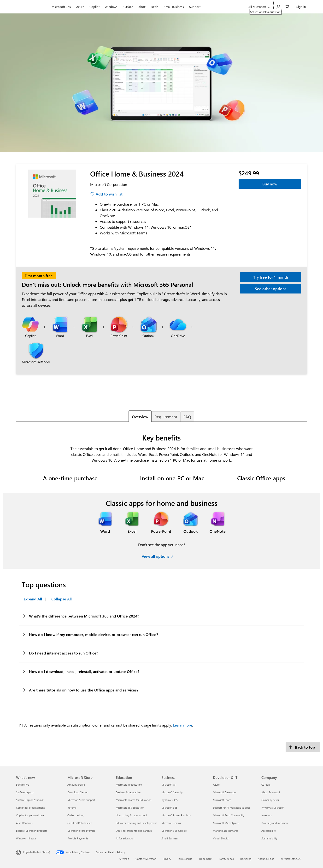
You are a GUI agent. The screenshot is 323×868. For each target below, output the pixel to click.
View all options (156, 556)
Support (195, 7)
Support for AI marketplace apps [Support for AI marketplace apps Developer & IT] (232, 808)
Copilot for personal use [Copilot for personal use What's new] (30, 815)
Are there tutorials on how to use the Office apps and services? (80, 690)
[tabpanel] (161, 581)
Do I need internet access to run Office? (60, 653)
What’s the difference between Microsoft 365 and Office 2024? (81, 616)
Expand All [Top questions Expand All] (33, 599)
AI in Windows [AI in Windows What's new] (24, 823)
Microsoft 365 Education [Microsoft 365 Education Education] (130, 808)
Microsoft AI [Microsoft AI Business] (168, 785)
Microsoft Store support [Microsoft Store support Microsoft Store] (81, 800)
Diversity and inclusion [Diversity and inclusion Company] (275, 823)
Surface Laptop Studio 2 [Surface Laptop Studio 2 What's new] (30, 800)
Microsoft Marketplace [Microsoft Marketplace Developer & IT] (226, 823)
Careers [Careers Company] (266, 785)
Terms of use (185, 859)
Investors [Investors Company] (267, 815)
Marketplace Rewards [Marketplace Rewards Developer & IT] (226, 831)
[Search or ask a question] (278, 6)
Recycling (246, 859)
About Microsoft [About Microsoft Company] (271, 792)
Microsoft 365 (61, 7)
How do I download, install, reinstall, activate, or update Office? (81, 671)
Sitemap (124, 859)
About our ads (266, 859)
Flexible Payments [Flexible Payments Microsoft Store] (78, 838)
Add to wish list (109, 194)
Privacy (167, 859)
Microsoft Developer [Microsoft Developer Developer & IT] (225, 792)
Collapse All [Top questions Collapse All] (62, 599)
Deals (155, 7)
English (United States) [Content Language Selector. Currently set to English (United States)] (37, 852)
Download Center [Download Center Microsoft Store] (78, 792)
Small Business (174, 7)
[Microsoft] (32, 7)
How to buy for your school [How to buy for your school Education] (131, 815)
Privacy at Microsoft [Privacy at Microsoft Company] (273, 808)
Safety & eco (226, 859)
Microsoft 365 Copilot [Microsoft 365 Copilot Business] (174, 831)
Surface (128, 7)
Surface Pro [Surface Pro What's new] (23, 785)
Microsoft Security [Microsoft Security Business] (172, 792)
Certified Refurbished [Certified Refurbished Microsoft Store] (80, 823)
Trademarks (206, 859)
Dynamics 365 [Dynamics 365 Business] (170, 800)
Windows (111, 7)
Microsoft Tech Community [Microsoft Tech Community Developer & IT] (229, 815)
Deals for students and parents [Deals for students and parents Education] (134, 831)
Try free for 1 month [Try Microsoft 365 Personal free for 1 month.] (271, 277)
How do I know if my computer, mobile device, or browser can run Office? (90, 634)
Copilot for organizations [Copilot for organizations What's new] (30, 808)
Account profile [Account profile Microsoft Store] (76, 785)
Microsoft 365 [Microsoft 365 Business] (169, 808)
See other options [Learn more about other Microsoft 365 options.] (271, 289)
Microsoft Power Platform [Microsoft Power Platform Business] (176, 815)
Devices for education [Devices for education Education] (128, 792)
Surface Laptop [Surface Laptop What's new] (25, 792)
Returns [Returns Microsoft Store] (72, 808)
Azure (80, 7)
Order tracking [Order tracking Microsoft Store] (76, 815)
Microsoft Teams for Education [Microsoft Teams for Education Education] (134, 800)
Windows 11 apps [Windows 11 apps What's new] (26, 838)
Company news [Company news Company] (270, 800)
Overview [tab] (140, 417)
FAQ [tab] (187, 417)
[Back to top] (303, 747)
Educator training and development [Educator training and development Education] (136, 823)
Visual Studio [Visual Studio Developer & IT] (221, 838)
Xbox (142, 7)
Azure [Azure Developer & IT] (216, 785)
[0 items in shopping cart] (287, 6)
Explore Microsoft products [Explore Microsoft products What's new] (32, 831)
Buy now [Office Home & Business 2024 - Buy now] (270, 184)
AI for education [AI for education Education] (125, 838)
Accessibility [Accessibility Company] (269, 831)
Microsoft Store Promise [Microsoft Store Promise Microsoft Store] (81, 831)
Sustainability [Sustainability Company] (269, 838)
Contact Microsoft (146, 859)
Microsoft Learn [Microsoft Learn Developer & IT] (222, 800)
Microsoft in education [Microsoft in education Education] (129, 785)
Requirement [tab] (166, 417)
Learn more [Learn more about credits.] (182, 725)
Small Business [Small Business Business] (170, 838)
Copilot (94, 7)
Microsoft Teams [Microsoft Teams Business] (171, 823)
